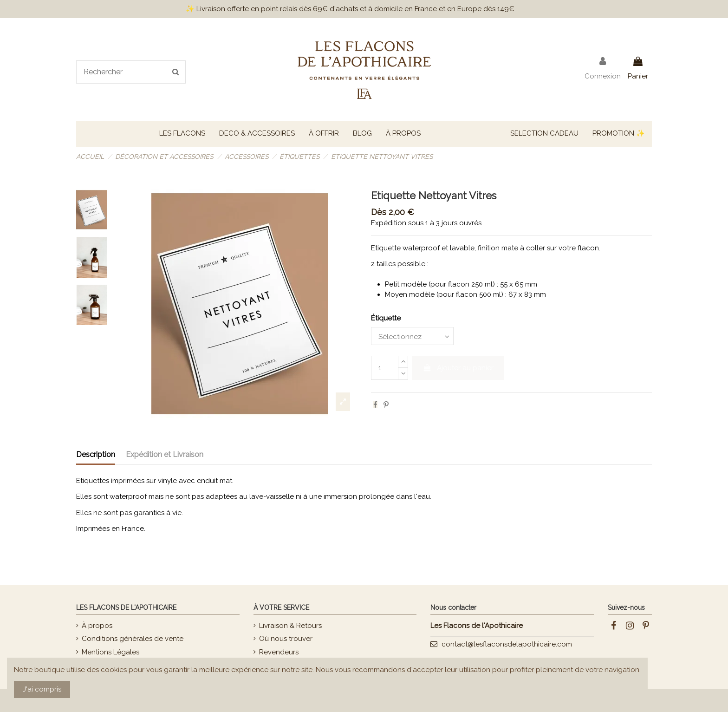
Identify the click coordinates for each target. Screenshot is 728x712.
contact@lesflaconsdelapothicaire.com (507, 644)
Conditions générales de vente (133, 639)
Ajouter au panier (458, 368)
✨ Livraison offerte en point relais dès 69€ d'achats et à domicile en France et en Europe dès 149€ (350, 9)
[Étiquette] (412, 336)
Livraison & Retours (290, 626)
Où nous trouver (286, 639)
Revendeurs (279, 652)
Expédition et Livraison (165, 454)
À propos (97, 626)
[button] (182, 134)
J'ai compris (42, 689)
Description (96, 454)
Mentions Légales (110, 652)
